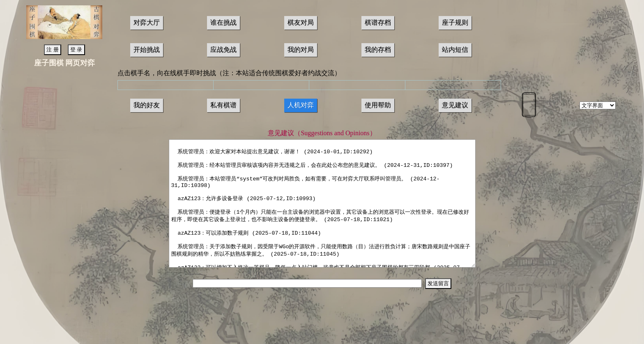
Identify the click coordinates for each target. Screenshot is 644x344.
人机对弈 (301, 105)
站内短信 (455, 50)
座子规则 (455, 22)
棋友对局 (301, 22)
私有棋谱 (223, 105)
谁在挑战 (223, 22)
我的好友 (147, 105)
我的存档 (378, 50)
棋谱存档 (378, 22)
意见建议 (455, 105)
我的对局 (301, 50)
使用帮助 (378, 105)
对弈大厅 (147, 22)
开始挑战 (147, 50)
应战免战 (223, 50)
